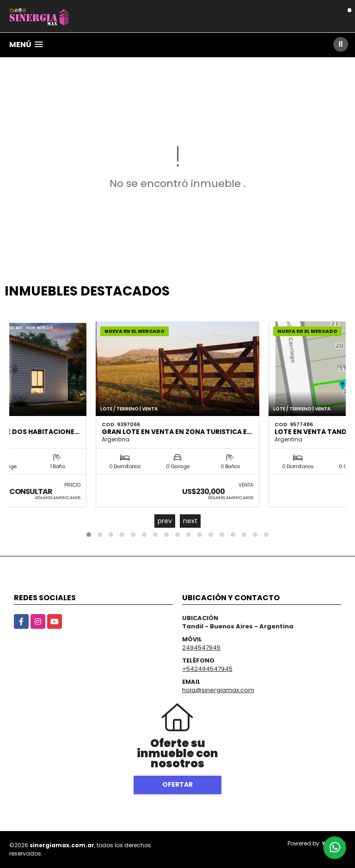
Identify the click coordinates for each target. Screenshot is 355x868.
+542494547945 (207, 669)
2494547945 (201, 648)
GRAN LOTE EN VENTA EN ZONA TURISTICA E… (177, 432)
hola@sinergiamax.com (218, 690)
